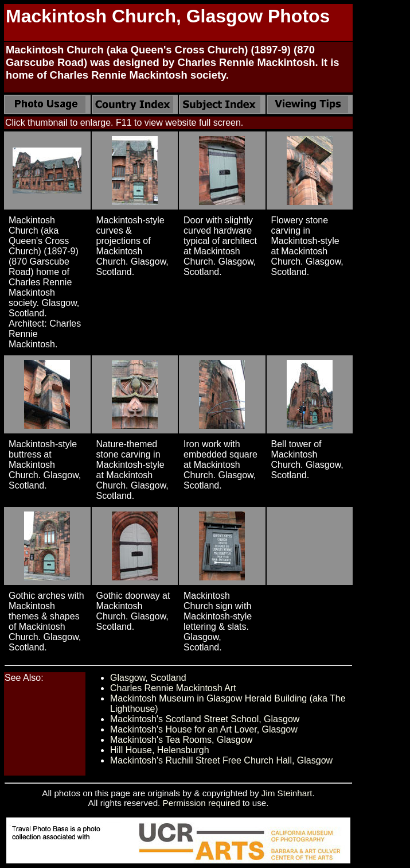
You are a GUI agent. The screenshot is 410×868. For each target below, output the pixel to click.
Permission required (202, 803)
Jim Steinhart (287, 793)
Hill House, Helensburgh (160, 750)
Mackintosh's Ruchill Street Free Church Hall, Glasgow (221, 760)
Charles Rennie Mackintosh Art (173, 688)
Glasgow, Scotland (148, 678)
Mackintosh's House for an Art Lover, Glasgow (204, 729)
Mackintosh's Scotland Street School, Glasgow (205, 719)
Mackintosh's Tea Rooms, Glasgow (181, 740)
